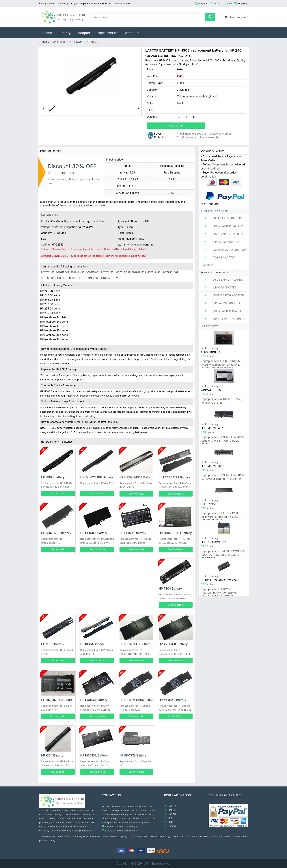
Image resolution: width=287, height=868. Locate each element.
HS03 (61, 278)
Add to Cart (176, 126)
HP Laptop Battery (221, 242)
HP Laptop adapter (221, 303)
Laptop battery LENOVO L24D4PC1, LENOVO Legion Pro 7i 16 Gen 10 (223, 477)
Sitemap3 (132, 827)
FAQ (229, 4)
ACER (170, 814)
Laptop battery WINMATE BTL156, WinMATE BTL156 (222, 401)
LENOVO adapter (219, 287)
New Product (108, 33)
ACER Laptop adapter (223, 311)
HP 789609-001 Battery (175, 533)
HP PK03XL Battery (133, 755)
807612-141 (123, 272)
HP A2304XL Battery (173, 644)
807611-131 (47, 272)
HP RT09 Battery (170, 588)
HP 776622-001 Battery (97, 477)
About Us (132, 33)
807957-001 (48, 278)
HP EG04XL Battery (94, 700)
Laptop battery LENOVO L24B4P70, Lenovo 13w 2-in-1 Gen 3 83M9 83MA (223, 440)
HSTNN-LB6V (110, 278)
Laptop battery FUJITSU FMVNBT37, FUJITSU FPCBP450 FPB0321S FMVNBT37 (224, 554)
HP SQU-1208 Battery (56, 533)
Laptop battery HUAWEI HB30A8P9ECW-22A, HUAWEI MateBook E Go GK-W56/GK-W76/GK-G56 (220, 592)
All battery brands (214, 211)
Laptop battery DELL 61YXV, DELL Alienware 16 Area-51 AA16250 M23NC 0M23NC (222, 516)
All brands (59, 42)
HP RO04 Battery (92, 644)
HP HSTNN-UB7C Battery (59, 700)
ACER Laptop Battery (222, 226)
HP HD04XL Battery (94, 755)
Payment (204, 4)
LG (168, 818)
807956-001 (170, 272)
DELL (170, 810)
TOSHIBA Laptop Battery (219, 261)
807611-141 (62, 272)
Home (49, 31)
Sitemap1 (110, 827)
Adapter (84, 33)
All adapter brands (214, 272)
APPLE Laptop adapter (223, 319)
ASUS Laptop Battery (222, 234)
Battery (65, 33)
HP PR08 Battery (53, 644)
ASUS (170, 806)
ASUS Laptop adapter (223, 280)
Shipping (242, 4)
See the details (58, 494)
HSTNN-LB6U (91, 278)
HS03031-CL (73, 278)
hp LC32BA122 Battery (174, 477)
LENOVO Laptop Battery (224, 250)
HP (168, 822)
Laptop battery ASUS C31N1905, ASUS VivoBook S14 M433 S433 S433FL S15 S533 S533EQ (221, 364)
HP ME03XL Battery (173, 700)
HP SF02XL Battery (133, 533)
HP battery (76, 42)
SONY (170, 826)
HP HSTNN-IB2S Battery (136, 477)
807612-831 (154, 272)
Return (218, 4)
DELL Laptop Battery (222, 218)
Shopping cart (236, 17)
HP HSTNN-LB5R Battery (137, 644)
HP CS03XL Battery (94, 533)
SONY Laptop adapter (223, 295)
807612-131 (108, 272)
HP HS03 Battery (53, 477)
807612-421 (139, 272)
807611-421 (77, 272)
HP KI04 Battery (52, 755)
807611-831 (93, 272)
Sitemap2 (120, 827)
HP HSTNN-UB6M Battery (138, 700)
